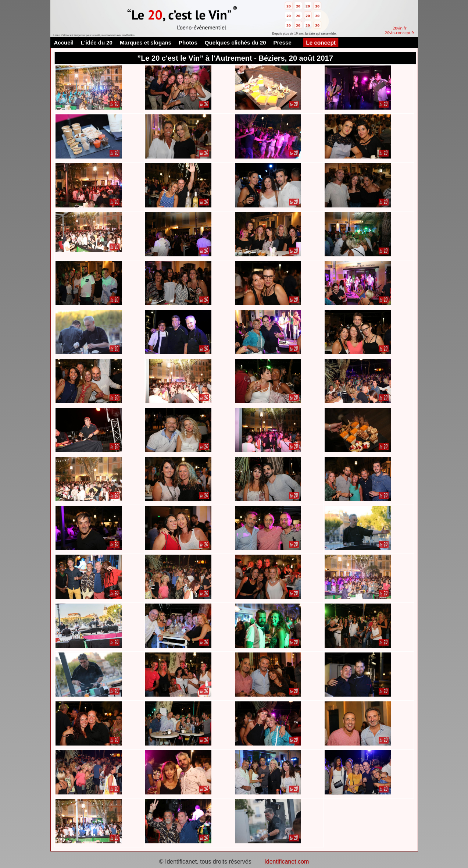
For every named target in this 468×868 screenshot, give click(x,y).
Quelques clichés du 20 (235, 42)
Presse (283, 42)
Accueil (64, 42)
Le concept (321, 42)
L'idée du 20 (97, 42)
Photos (188, 42)
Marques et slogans (146, 42)
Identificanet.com (287, 862)
